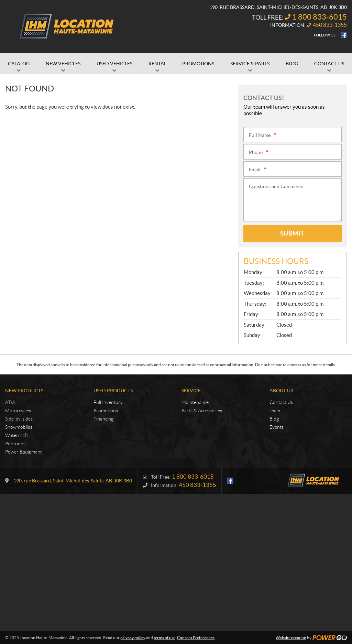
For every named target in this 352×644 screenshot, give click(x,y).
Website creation (291, 638)
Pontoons (15, 444)
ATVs (10, 402)
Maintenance (195, 402)
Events (277, 427)
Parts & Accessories (202, 411)
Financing (103, 419)
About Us (281, 391)
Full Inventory (108, 402)
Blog (274, 419)
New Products (24, 391)
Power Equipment (24, 452)
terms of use (164, 638)
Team (275, 411)
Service (191, 391)
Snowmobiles (19, 427)
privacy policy (133, 638)
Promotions (106, 411)
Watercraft (17, 435)
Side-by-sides (19, 419)
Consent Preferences (196, 638)
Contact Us (281, 402)
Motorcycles (18, 411)
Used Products (113, 391)
